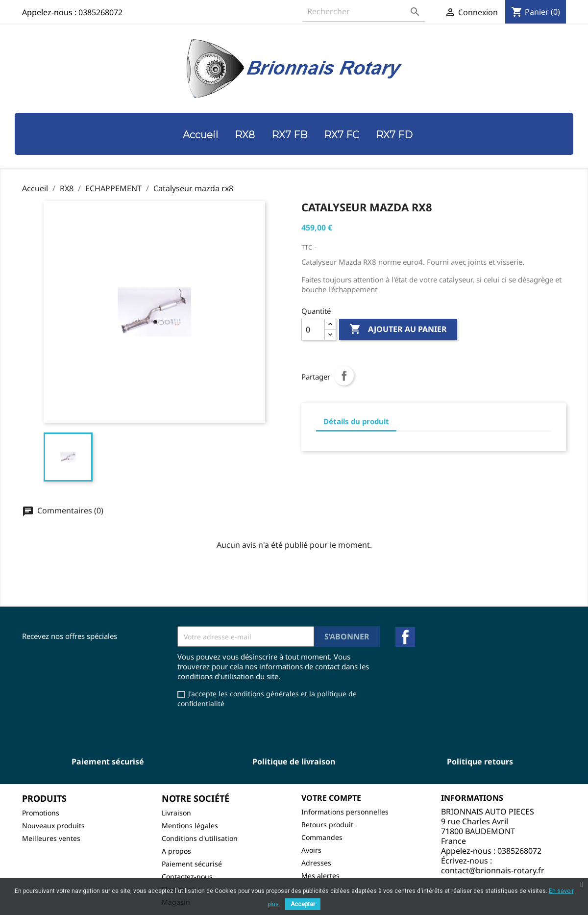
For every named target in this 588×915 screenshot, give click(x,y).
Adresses (316, 863)
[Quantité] (313, 330)
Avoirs (311, 850)
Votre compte (331, 798)
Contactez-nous (187, 877)
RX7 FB (289, 135)
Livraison (176, 813)
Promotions (41, 813)
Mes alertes (320, 876)
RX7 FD (394, 135)
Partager (344, 376)
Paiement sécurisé (192, 864)
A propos (176, 851)
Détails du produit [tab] (356, 421)
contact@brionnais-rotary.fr (493, 870)
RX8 (245, 135)
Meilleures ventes (51, 838)
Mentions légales (190, 826)
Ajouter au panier (398, 330)
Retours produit (327, 825)
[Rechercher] (364, 12)
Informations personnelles (345, 812)
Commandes (322, 837)
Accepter (303, 904)
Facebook (405, 637)
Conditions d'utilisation (200, 838)
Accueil (200, 135)
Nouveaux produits (53, 826)
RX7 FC (342, 135)
